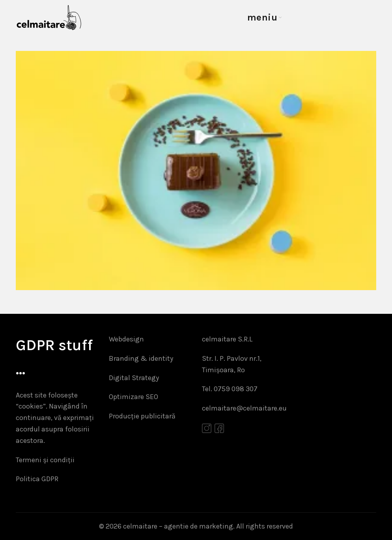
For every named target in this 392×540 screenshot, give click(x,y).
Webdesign (126, 339)
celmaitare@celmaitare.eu (244, 408)
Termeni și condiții (45, 460)
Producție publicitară (142, 416)
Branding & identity (141, 358)
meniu (262, 17)
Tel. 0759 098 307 (230, 389)
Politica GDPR (37, 479)
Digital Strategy (134, 378)
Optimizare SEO (133, 397)
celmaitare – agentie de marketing (178, 526)
